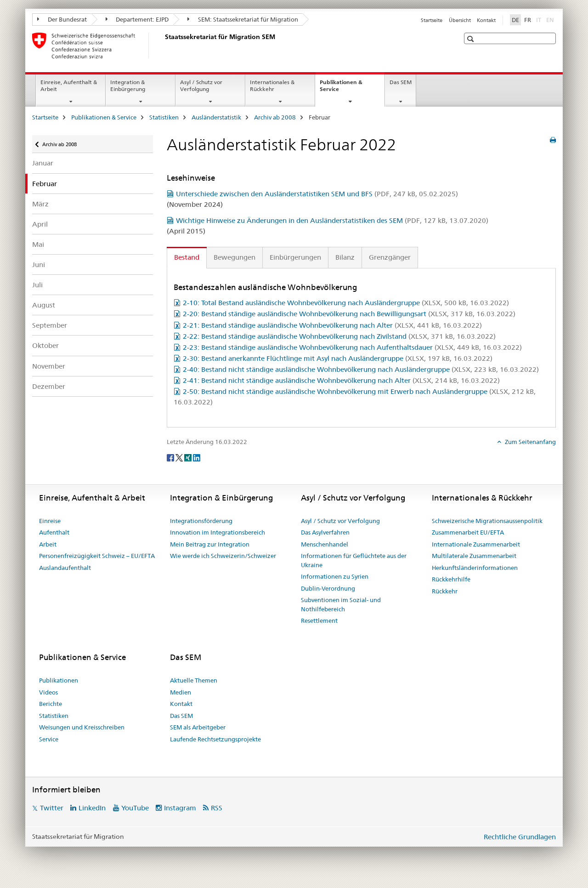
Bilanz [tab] (345, 257)
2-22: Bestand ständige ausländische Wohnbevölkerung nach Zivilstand (339, 336)
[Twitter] (180, 457)
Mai (38, 244)
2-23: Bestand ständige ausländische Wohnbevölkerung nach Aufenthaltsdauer (352, 347)
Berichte (51, 704)
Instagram (180, 808)
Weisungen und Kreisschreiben (82, 727)
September (50, 325)
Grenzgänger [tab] (390, 257)
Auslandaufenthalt (65, 568)
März (40, 204)
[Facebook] (171, 457)
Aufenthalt (54, 532)
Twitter (52, 808)
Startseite (432, 20)
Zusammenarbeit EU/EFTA (468, 532)
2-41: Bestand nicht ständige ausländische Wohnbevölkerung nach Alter (341, 380)
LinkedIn (92, 808)
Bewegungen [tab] (235, 257)
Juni (39, 265)
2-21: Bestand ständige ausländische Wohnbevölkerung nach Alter (332, 325)
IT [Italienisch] (540, 19)
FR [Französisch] (528, 20)
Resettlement (319, 620)
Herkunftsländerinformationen (475, 568)
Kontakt (486, 20)
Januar (43, 163)
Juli (37, 285)
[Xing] (189, 457)
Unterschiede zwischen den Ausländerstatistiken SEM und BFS (317, 194)
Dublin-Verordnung (328, 588)
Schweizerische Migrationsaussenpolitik (487, 521)
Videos (48, 692)
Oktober (45, 345)
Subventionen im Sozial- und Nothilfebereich (341, 604)
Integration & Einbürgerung (128, 85)
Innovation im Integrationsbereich (218, 532)
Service (49, 739)
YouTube (135, 808)
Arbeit (48, 544)
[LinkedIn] (197, 457)
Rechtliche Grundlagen (520, 837)
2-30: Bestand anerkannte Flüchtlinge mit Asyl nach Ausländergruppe (338, 358)
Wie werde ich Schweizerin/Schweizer (223, 556)
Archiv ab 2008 (275, 117)
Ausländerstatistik (216, 117)
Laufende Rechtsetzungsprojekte (215, 739)
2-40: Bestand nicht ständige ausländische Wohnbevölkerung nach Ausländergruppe (361, 369)
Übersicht (460, 20)
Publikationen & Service (341, 89)
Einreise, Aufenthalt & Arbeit (69, 85)
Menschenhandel (325, 544)
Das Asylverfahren (325, 532)
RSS (217, 808)
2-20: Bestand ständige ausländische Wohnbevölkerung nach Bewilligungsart (349, 314)
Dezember (49, 386)
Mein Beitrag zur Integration (210, 544)
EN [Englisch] (551, 19)
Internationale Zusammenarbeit (476, 544)
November (49, 366)
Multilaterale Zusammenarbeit (474, 556)
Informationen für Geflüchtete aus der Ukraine (354, 560)
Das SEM (401, 82)
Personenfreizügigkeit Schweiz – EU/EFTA (97, 556)
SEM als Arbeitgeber (198, 727)
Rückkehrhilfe (451, 579)
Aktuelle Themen (194, 680)
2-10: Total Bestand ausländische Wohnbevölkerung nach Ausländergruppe (346, 303)
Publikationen (59, 680)
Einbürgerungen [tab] (295, 257)
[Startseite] (163, 46)
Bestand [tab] (187, 257)
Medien (181, 692)
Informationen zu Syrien (335, 576)
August (44, 305)
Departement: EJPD (137, 19)
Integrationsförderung (201, 521)
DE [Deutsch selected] (515, 20)
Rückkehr (445, 591)
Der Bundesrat (62, 19)
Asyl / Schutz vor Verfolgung (201, 85)
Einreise (50, 521)
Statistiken (164, 117)
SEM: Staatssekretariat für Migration (243, 19)
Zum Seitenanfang (530, 442)
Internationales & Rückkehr (272, 85)
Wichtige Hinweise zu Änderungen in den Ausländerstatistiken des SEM (332, 220)
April (40, 224)
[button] (472, 39)
